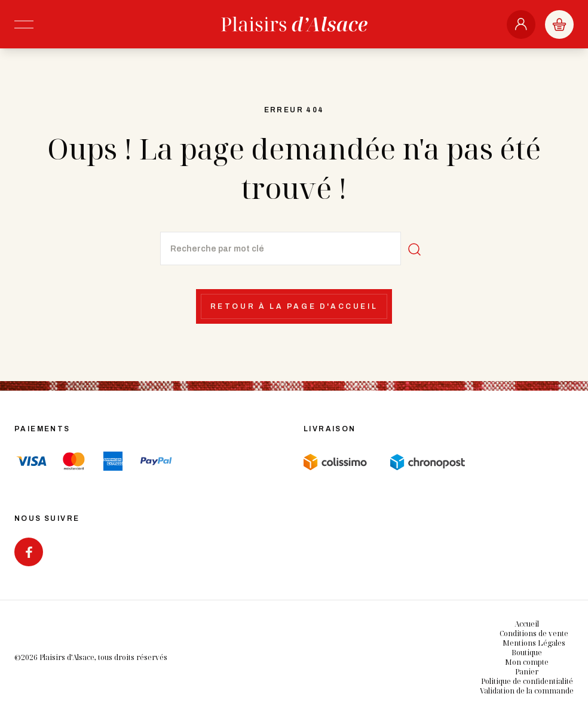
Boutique (527, 653)
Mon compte (527, 662)
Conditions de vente (534, 633)
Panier (527, 672)
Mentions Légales (534, 643)
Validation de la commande (527, 691)
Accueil (527, 624)
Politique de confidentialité (527, 681)
